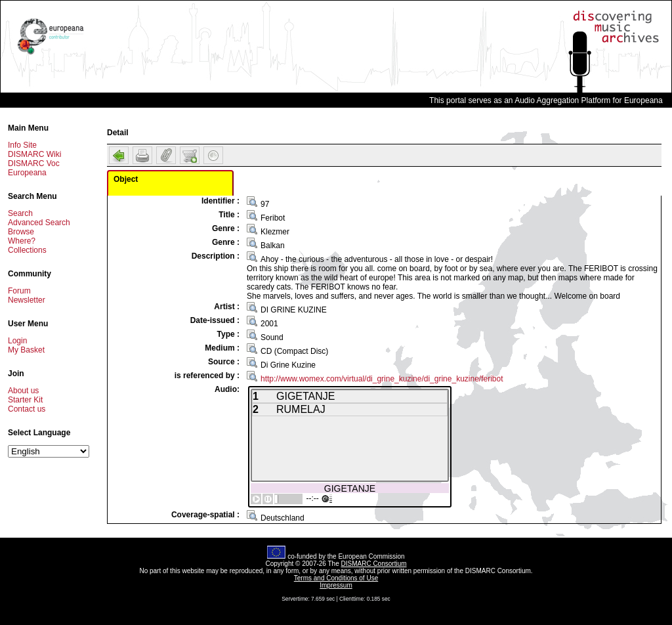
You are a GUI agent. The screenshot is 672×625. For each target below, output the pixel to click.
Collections (27, 250)
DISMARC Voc (34, 163)
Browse (21, 232)
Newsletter (27, 300)
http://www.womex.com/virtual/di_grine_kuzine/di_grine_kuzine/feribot (382, 379)
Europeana (27, 173)
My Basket (26, 350)
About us (23, 391)
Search (20, 213)
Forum (19, 291)
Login (17, 341)
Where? (22, 241)
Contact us (27, 409)
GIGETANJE (350, 488)
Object (126, 179)
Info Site (22, 145)
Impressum (336, 585)
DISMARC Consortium (374, 564)
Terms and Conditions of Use (336, 578)
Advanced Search (39, 223)
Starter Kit (25, 400)
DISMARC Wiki (34, 154)
